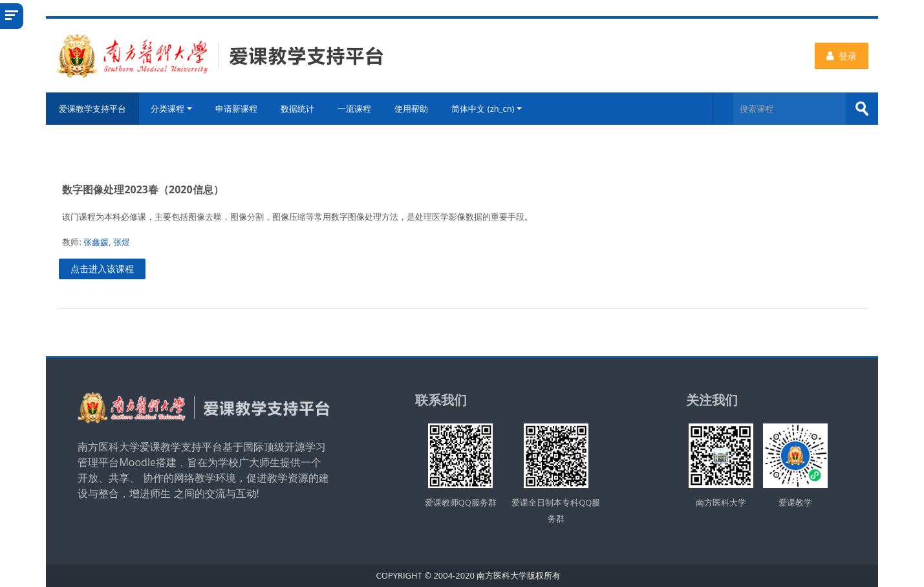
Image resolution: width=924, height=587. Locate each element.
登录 (842, 56)
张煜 (122, 242)
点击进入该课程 (102, 269)
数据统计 (297, 109)
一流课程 (354, 109)
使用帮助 (411, 109)
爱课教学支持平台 (92, 109)
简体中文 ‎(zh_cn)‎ (487, 109)
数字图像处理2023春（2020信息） (143, 189)
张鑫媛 (96, 242)
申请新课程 (236, 109)
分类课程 (171, 109)
